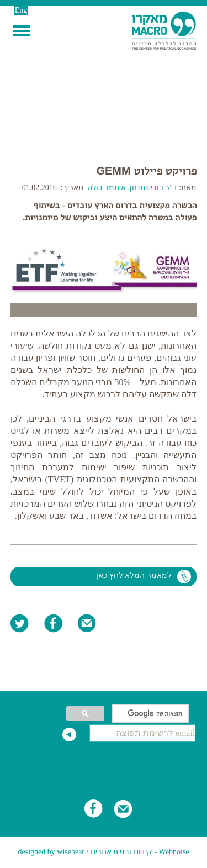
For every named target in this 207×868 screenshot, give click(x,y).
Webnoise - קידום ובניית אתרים (140, 852)
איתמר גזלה (107, 188)
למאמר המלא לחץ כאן (134, 575)
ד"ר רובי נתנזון (154, 188)
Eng (21, 10)
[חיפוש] (152, 714)
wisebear (71, 852)
